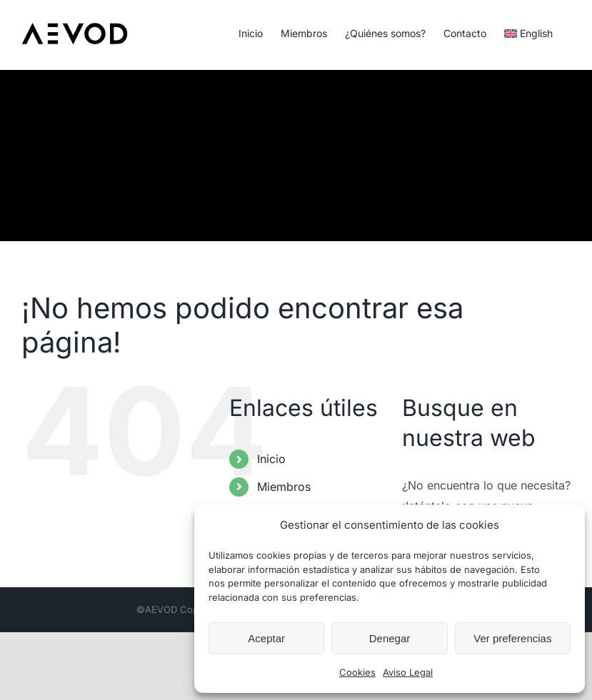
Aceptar (266, 638)
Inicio (271, 459)
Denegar (390, 638)
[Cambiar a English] (528, 32)
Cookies (357, 672)
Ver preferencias (512, 638)
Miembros (284, 487)
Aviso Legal (408, 672)
